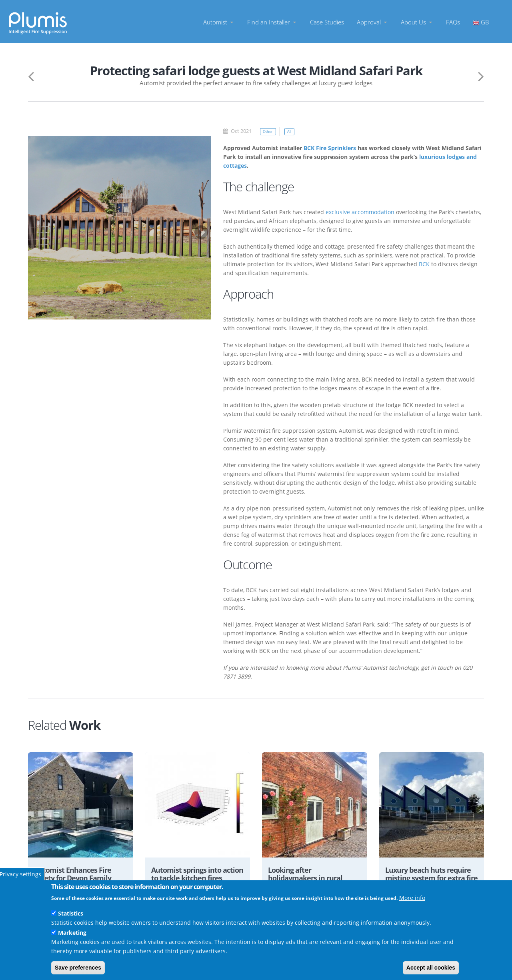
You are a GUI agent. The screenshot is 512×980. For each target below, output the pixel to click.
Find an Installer (272, 22)
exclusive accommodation (360, 212)
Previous (35, 229)
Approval (372, 22)
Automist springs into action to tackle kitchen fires (193, 879)
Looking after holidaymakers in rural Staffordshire (309, 879)
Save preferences (78, 968)
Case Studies (327, 22)
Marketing (72, 933)
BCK (424, 264)
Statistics (71, 913)
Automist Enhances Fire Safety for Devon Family (77, 875)
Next (197, 229)
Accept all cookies (431, 968)
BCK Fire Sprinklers (330, 148)
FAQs (453, 22)
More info (412, 898)
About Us (417, 22)
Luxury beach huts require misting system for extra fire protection (428, 879)
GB (481, 22)
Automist (219, 22)
